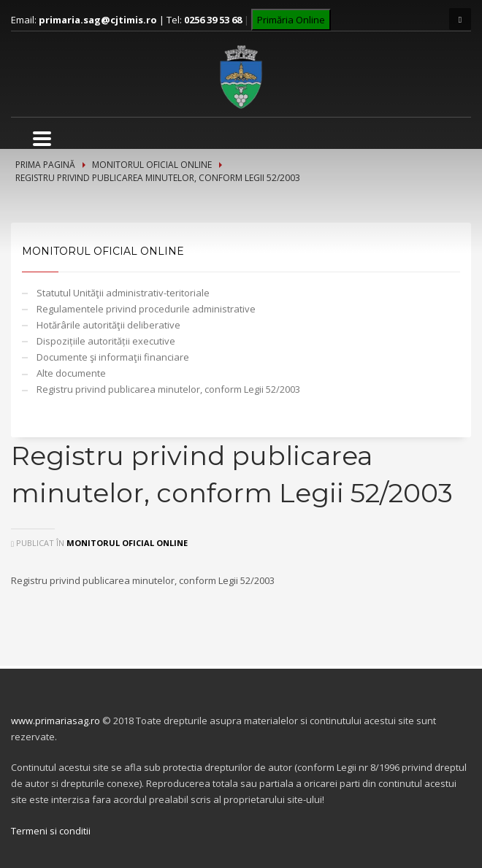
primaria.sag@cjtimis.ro (98, 20)
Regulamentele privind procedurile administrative (146, 309)
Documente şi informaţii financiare (113, 357)
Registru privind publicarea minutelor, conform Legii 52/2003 (168, 389)
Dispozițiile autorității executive (106, 341)
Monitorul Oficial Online (152, 165)
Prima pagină (45, 165)
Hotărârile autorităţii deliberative (108, 325)
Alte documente (71, 373)
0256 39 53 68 (213, 20)
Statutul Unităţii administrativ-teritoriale (123, 293)
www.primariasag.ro (56, 721)
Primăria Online (291, 20)
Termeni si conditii (51, 831)
